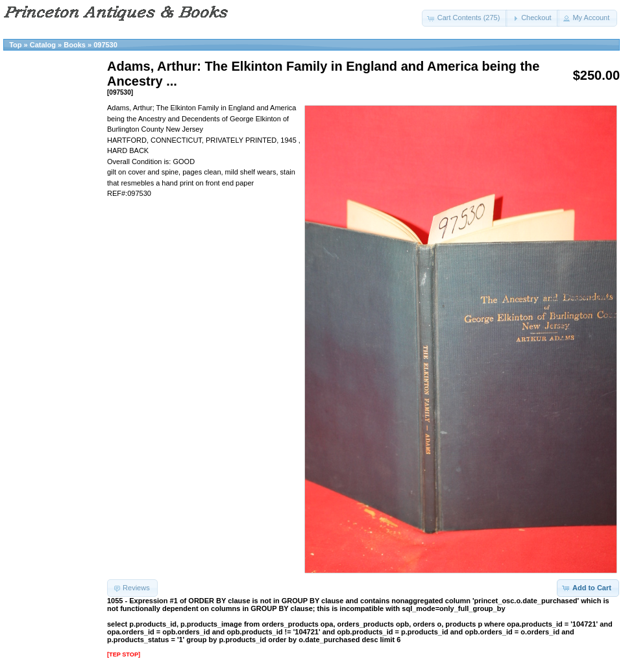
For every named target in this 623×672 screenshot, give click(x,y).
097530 (105, 45)
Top (15, 45)
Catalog (43, 45)
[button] (465, 18)
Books (75, 45)
